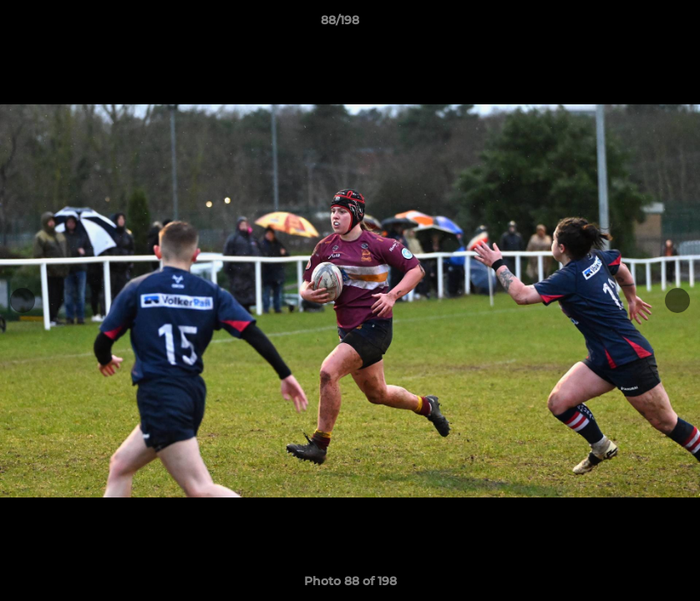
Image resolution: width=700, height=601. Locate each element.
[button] (630, 24)
